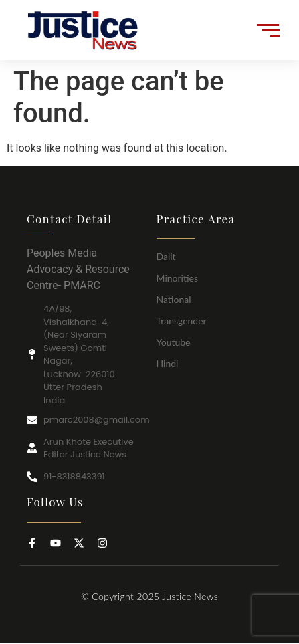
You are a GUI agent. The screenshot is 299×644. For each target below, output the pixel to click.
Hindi (168, 363)
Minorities (178, 278)
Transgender (182, 321)
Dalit (166, 256)
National (174, 299)
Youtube (174, 342)
